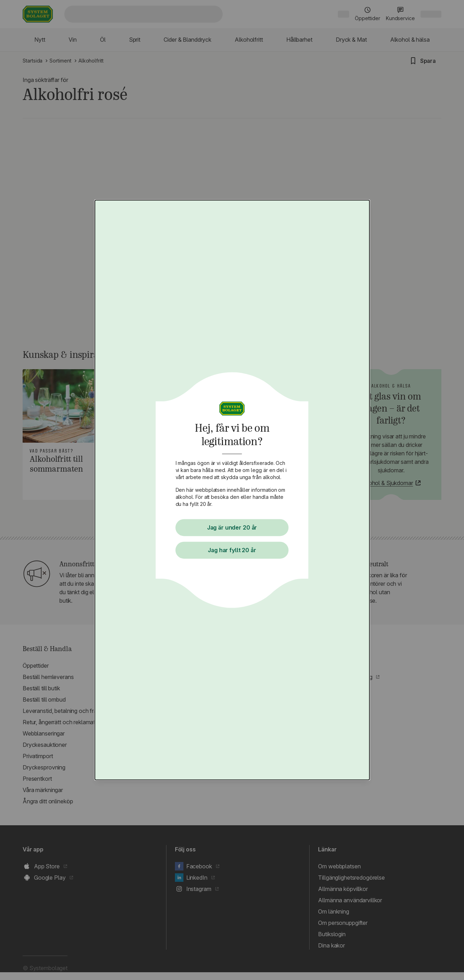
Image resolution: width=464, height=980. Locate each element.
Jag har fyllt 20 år (232, 550)
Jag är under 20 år (232, 528)
